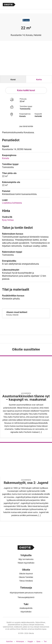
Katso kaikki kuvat (26, 90)
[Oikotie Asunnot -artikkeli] (26, 397)
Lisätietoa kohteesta (12, 203)
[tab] (13, 79)
